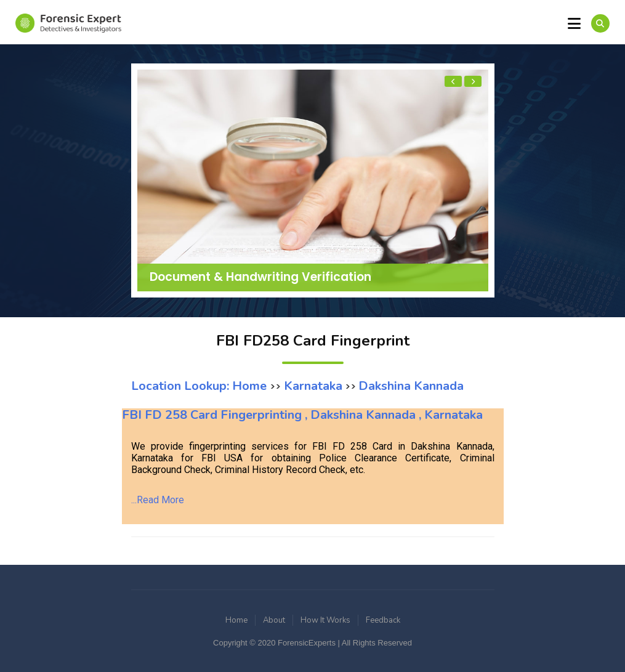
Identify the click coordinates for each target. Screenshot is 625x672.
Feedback (383, 620)
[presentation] (453, 81)
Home (236, 620)
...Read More (158, 500)
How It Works (325, 620)
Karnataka (312, 386)
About (274, 620)
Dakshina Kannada (411, 386)
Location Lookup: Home (200, 386)
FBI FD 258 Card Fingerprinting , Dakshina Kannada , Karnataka (302, 415)
